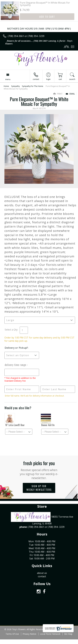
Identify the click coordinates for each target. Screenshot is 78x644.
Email (70, 94)
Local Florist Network (50, 634)
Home (6, 86)
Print (58, 94)
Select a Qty (11, 330)
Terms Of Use (12, 634)
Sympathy (15, 86)
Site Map (68, 634)
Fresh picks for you (39, 470)
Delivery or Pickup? (16, 348)
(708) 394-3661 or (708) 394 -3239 (26, 36)
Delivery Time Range (16, 365)
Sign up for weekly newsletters (39, 488)
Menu (8, 79)
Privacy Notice (29, 634)
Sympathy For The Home (33, 86)
